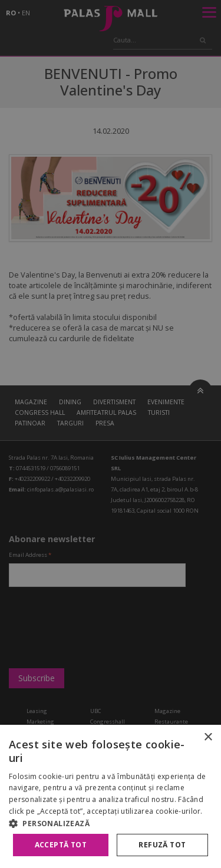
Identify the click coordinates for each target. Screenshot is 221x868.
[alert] (111, 434)
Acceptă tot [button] (61, 845)
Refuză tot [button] (162, 845)
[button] (111, 823)
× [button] (208, 737)
